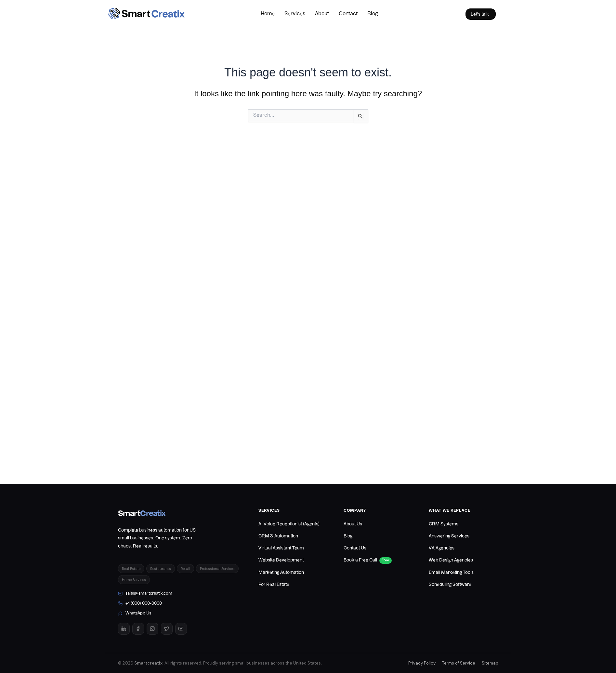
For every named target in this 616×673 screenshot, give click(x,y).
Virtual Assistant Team (281, 548)
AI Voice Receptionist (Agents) (289, 524)
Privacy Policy (422, 663)
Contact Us (355, 548)
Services (295, 14)
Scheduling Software (450, 585)
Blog (373, 14)
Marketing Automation (281, 573)
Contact (348, 14)
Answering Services (449, 536)
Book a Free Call (368, 561)
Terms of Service (459, 663)
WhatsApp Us (135, 614)
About (322, 14)
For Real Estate (274, 585)
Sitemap (490, 663)
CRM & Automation (278, 536)
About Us (353, 524)
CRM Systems (444, 524)
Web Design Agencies (451, 560)
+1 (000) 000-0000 (140, 603)
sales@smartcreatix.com (145, 594)
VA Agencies (442, 548)
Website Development (281, 560)
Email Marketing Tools (451, 573)
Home (268, 14)
